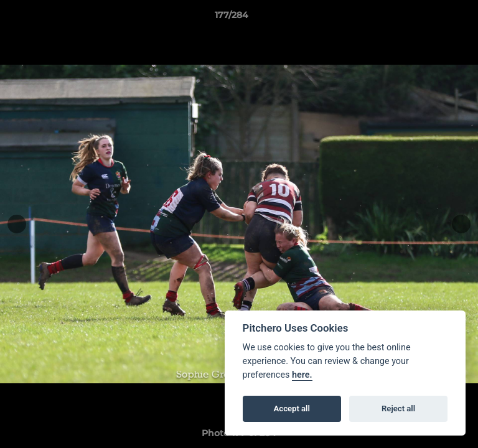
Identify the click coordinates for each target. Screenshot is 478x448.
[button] (433, 18)
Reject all (398, 408)
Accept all (292, 408)
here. (302, 375)
